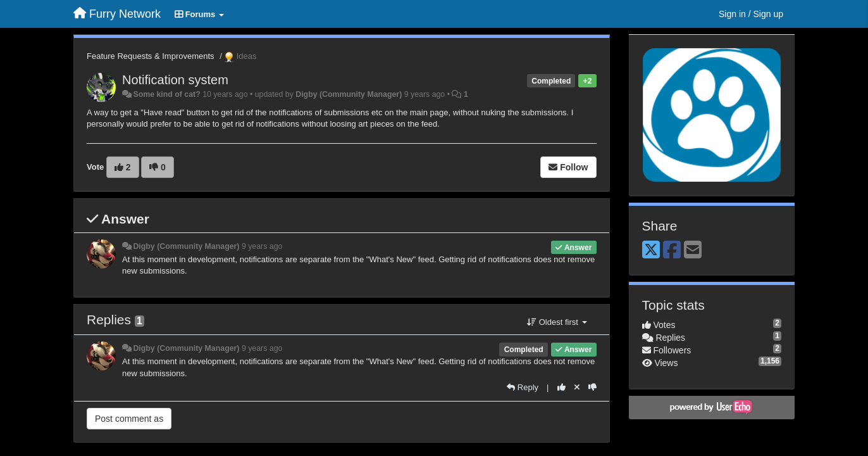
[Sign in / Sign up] (751, 14)
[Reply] (523, 387)
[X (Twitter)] (651, 250)
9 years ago (262, 246)
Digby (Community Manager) (349, 94)
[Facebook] (672, 250)
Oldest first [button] (557, 322)
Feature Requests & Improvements (151, 56)
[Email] (693, 250)
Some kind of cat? (166, 94)
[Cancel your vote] (577, 387)
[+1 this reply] (561, 387)
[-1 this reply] (592, 387)
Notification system (175, 80)
